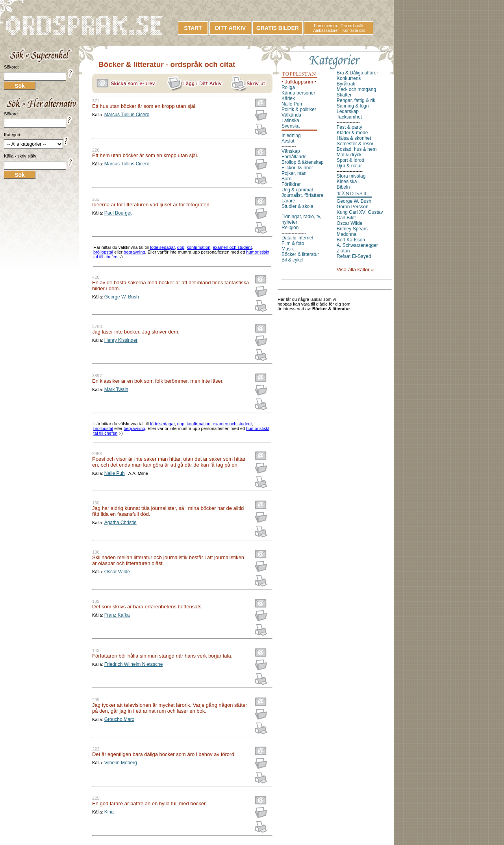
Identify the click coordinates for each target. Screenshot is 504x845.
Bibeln (343, 187)
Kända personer (298, 93)
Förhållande (294, 157)
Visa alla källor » (355, 270)
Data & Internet (297, 238)
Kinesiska (347, 182)
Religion (290, 228)
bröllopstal (103, 252)
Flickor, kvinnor (297, 168)
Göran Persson (353, 207)
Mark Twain (116, 389)
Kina (109, 812)
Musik (288, 249)
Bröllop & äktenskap (303, 162)
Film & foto (293, 243)
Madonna (346, 234)
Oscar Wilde (117, 572)
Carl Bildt (346, 218)
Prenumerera (325, 26)
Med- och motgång (356, 89)
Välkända (291, 115)
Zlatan (343, 251)
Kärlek (288, 98)
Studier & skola (297, 206)
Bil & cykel (292, 260)
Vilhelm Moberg (121, 763)
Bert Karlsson (351, 240)
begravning (134, 252)
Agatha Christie (120, 523)
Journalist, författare (302, 195)
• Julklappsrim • (299, 82)
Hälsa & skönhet (354, 138)
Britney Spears (352, 229)
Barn (286, 179)
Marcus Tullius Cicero (127, 115)
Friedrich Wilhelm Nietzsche (134, 664)
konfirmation (198, 247)
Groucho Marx (119, 719)
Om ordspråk (352, 26)
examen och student (232, 247)
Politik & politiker (299, 109)
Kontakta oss (354, 31)
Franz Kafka (117, 615)
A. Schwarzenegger (357, 245)
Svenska (291, 126)
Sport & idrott (350, 160)
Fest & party (349, 127)
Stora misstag (351, 176)
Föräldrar (291, 184)
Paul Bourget (118, 213)
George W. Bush (122, 297)
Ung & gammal (297, 190)
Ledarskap (348, 111)
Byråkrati (346, 84)
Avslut (288, 141)
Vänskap (291, 151)
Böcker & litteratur (300, 254)
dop (181, 247)
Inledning (291, 135)
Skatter (344, 95)
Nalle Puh (115, 473)
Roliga (288, 87)
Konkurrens (349, 78)
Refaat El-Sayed (354, 256)
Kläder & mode (352, 133)
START (193, 28)
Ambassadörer (326, 31)
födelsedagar (162, 247)
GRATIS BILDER (278, 28)
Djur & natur (349, 166)
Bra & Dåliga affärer (357, 73)
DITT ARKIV (230, 28)
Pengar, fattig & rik (356, 100)
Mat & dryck (349, 155)
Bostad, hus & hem (357, 149)
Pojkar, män (294, 173)
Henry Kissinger (121, 340)
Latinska (290, 120)
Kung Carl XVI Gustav (360, 212)
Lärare (288, 201)
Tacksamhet (349, 117)
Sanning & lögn (353, 106)
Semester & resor (355, 144)
